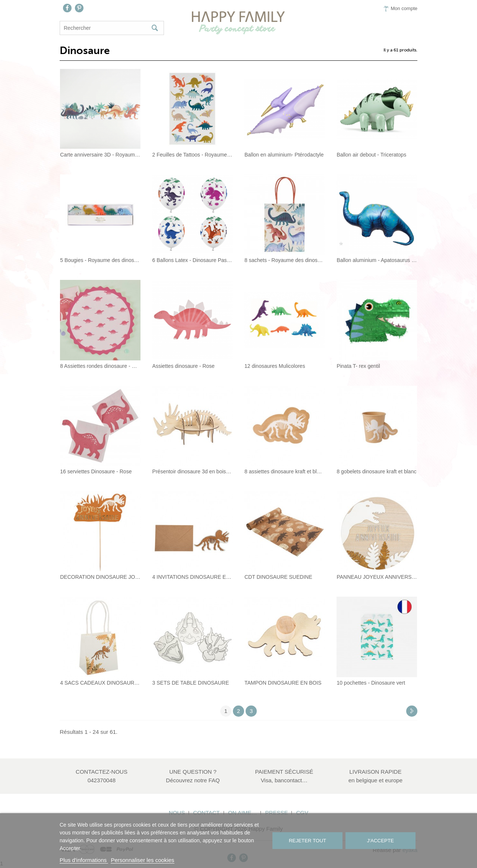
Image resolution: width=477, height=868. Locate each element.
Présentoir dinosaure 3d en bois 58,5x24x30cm (192, 471)
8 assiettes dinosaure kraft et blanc (285, 471)
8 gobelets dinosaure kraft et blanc (376, 471)
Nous (177, 813)
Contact (206, 813)
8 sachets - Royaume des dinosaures (285, 260)
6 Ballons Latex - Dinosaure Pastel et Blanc (192, 260)
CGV (302, 813)
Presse (277, 813)
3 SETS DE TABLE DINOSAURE (191, 683)
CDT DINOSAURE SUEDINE (278, 577)
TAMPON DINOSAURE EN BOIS (283, 683)
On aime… (243, 813)
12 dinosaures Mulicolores (275, 366)
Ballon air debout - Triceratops (371, 155)
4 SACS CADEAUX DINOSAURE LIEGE (100, 683)
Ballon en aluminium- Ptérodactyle (284, 155)
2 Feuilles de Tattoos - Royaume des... (192, 155)
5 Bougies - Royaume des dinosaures (100, 260)
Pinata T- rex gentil (358, 366)
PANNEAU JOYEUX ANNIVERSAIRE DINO (377, 577)
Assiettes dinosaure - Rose (184, 366)
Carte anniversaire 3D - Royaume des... (100, 155)
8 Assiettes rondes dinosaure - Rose (100, 366)
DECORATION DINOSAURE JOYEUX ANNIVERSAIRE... (100, 577)
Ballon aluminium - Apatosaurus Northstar (377, 260)
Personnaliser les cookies (142, 860)
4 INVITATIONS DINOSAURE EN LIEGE (192, 577)
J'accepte (380, 841)
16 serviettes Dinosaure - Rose (96, 471)
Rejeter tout (307, 841)
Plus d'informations (84, 860)
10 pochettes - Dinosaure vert (371, 683)
